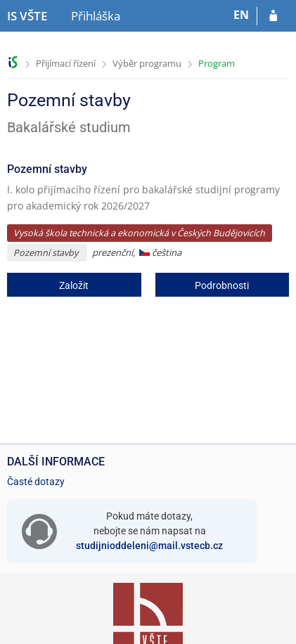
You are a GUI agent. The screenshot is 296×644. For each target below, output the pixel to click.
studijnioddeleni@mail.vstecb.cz (149, 546)
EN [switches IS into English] (241, 15)
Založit (74, 285)
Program (217, 63)
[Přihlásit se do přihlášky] (273, 16)
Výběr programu (147, 63)
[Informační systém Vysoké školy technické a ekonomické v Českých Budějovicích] (27, 16)
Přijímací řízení (66, 63)
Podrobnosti (222, 285)
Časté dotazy (36, 482)
